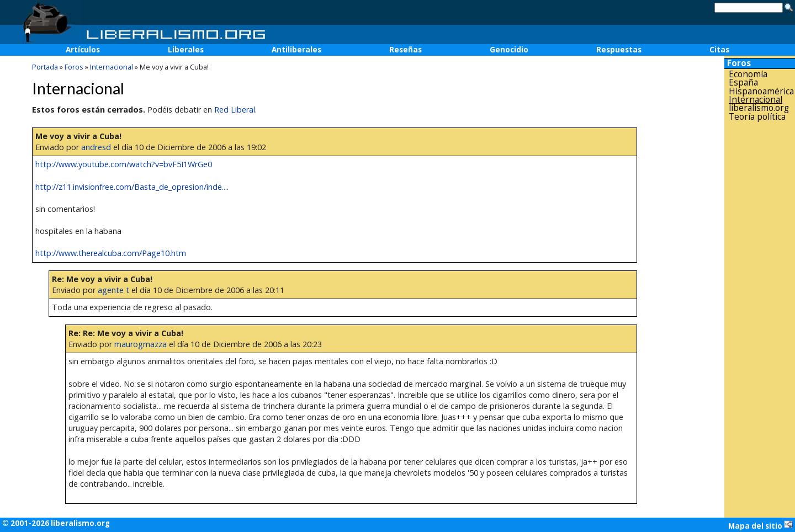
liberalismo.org (759, 108)
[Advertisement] (760, 297)
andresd (96, 147)
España (743, 83)
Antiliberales (296, 50)
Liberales (186, 50)
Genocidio (509, 50)
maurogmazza (141, 344)
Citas (719, 50)
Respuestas (619, 50)
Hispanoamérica (761, 91)
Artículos (83, 50)
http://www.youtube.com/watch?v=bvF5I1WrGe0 (124, 164)
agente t (113, 290)
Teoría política (757, 117)
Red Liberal (235, 110)
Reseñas (406, 50)
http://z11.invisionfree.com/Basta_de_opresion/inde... (131, 187)
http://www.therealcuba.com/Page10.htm (111, 253)
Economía (748, 74)
